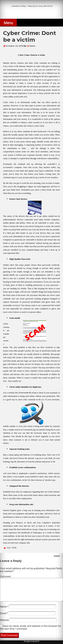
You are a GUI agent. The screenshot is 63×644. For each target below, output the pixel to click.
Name (4, 607)
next (58, 556)
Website (4, 620)
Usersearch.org (27, 393)
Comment (5, 577)
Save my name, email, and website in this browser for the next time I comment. (30, 627)
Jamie (32, 46)
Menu (8, 23)
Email (4, 613)
